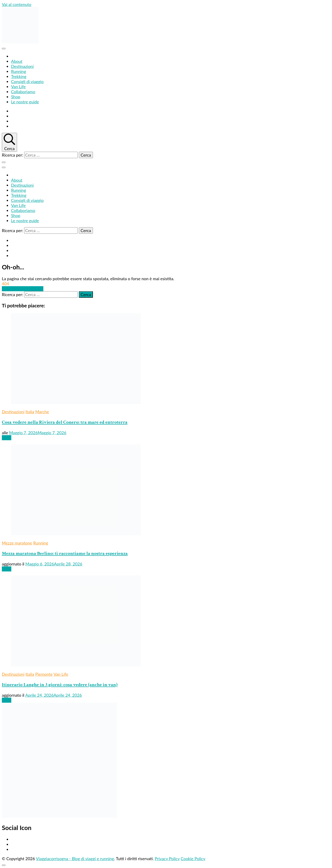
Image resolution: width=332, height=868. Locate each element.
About (17, 61)
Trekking (19, 76)
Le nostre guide (25, 102)
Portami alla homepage (23, 289)
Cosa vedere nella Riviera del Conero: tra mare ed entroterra (65, 422)
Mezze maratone (17, 543)
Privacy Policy (167, 859)
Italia (30, 412)
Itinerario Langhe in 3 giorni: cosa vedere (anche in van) (60, 685)
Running (19, 71)
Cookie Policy (193, 859)
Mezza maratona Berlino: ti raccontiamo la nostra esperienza (65, 553)
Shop (16, 97)
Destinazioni (22, 66)
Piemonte (44, 674)
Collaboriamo (23, 92)
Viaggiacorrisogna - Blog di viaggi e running (75, 859)
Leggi (7, 438)
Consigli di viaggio (27, 82)
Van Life (18, 87)
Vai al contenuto (17, 4)
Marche (42, 412)
